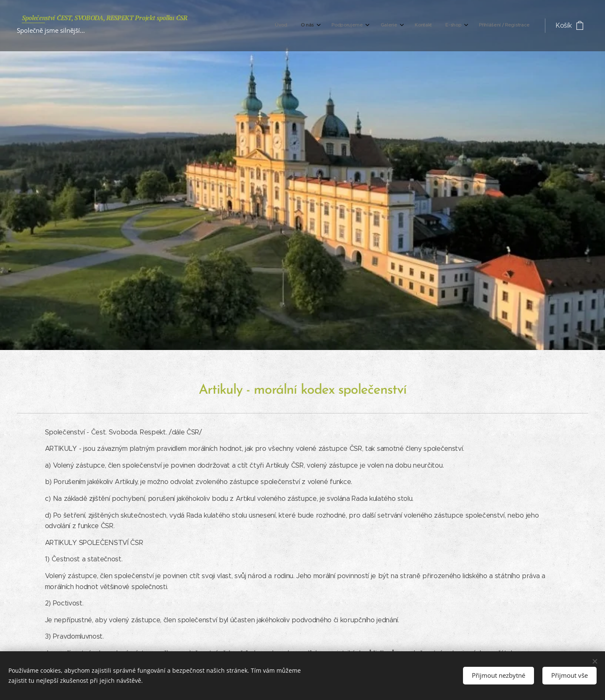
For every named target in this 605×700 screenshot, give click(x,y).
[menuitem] (435, 26)
